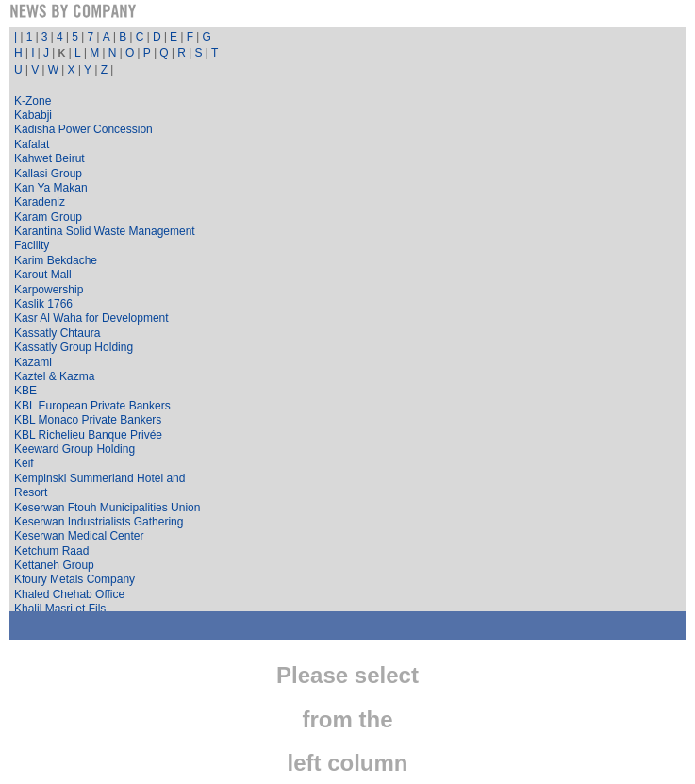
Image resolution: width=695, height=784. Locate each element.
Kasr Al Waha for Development (91, 318)
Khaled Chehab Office (69, 594)
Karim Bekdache (56, 260)
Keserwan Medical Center (79, 536)
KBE (25, 391)
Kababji (33, 115)
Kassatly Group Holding (74, 347)
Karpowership (49, 290)
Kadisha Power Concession (83, 129)
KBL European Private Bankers (92, 406)
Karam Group (48, 217)
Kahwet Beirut (50, 158)
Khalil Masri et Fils (60, 609)
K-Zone (33, 101)
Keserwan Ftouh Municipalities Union (107, 508)
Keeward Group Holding (74, 449)
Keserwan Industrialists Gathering (99, 522)
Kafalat (32, 144)
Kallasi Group (48, 174)
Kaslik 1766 (43, 304)
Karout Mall (43, 275)
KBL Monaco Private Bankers (88, 420)
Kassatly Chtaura (57, 333)
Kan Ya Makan (51, 188)
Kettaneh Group (54, 565)
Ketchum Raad (51, 551)
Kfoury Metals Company (74, 579)
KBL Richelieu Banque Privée (88, 435)
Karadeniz (40, 202)
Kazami (33, 362)
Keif (24, 463)
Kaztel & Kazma (54, 376)
